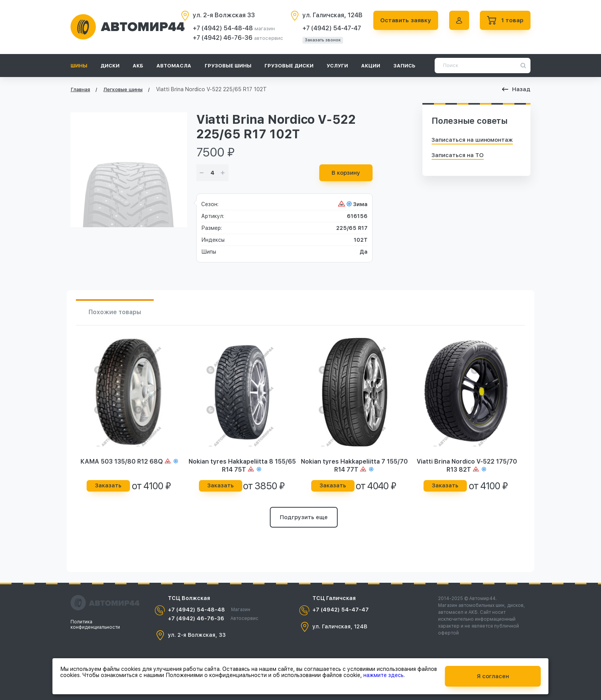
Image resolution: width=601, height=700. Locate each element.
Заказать (108, 485)
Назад (516, 89)
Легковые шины (123, 89)
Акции (371, 66)
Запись (404, 66)
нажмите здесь (383, 675)
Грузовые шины (228, 66)
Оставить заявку (406, 20)
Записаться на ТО (458, 155)
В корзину (346, 173)
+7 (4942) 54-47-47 (332, 28)
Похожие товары (115, 312)
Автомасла (174, 66)
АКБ (138, 66)
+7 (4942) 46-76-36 (223, 38)
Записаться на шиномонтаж (472, 140)
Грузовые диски (289, 66)
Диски (110, 66)
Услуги (337, 66)
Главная (80, 89)
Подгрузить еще (304, 517)
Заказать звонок (323, 40)
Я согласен (493, 676)
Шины (79, 66)
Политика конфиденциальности (95, 625)
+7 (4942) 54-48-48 (224, 28)
